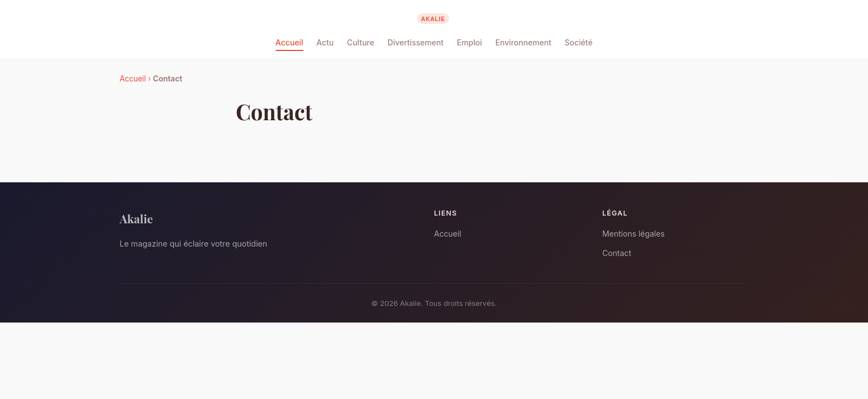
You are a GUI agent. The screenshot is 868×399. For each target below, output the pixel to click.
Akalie (136, 218)
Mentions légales (634, 234)
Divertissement (415, 42)
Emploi (469, 42)
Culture (361, 42)
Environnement (523, 42)
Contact (617, 253)
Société (578, 42)
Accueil (290, 42)
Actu (325, 42)
